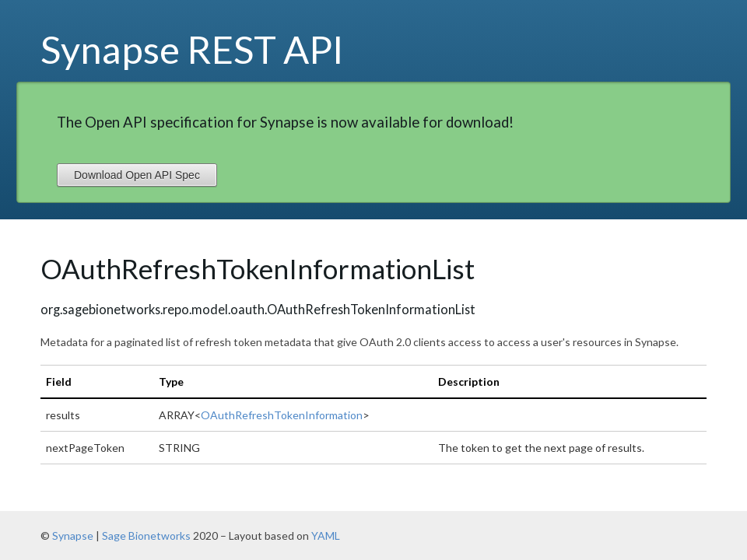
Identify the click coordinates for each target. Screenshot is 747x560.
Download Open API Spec (137, 175)
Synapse (73, 535)
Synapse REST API (192, 49)
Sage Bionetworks (146, 535)
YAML (326, 535)
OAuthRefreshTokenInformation (282, 415)
